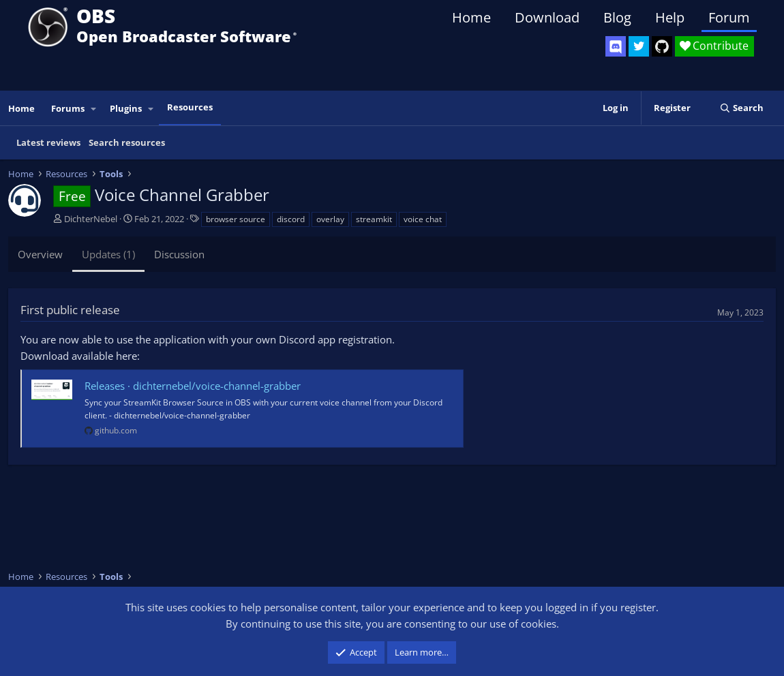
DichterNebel (91, 219)
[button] (94, 109)
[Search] (741, 108)
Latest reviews (48, 142)
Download (547, 17)
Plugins (126, 108)
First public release (70, 310)
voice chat (423, 219)
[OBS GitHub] (662, 46)
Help (670, 17)
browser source (236, 219)
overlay (330, 219)
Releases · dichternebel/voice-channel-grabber (193, 386)
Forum (729, 17)
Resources (190, 107)
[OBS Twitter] (639, 46)
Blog (617, 17)
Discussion (179, 254)
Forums (68, 108)
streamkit (374, 219)
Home (471, 17)
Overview (40, 254)
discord (291, 219)
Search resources (127, 142)
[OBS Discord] (616, 46)
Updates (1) (108, 254)
